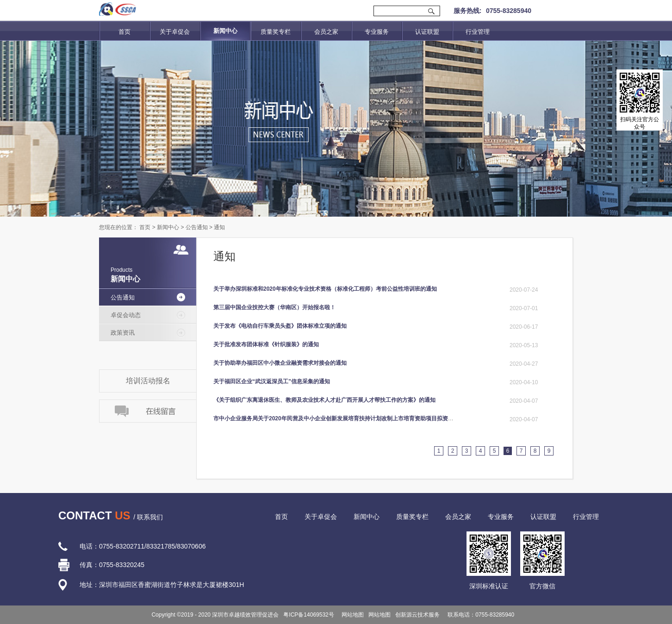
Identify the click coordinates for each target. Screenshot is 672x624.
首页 (124, 32)
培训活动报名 (148, 381)
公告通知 (197, 227)
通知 (219, 227)
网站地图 (352, 615)
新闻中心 (168, 227)
